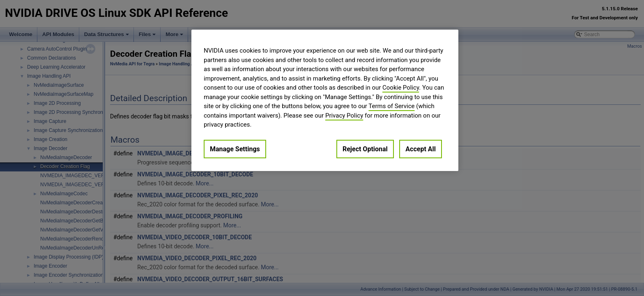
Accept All (421, 149)
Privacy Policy (344, 116)
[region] (325, 100)
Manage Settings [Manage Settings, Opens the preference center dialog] (235, 149)
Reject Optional (365, 149)
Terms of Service (391, 106)
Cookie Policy (401, 88)
